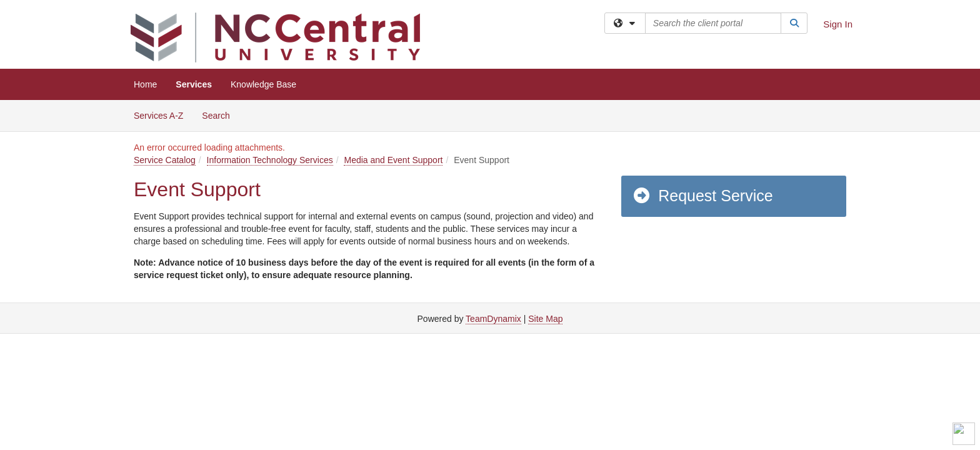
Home (145, 84)
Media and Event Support (393, 160)
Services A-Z (158, 116)
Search (220, 115)
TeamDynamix (493, 319)
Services (194, 84)
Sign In (838, 24)
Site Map (545, 319)
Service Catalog (165, 160)
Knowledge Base (263, 84)
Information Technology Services (270, 160)
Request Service (702, 196)
